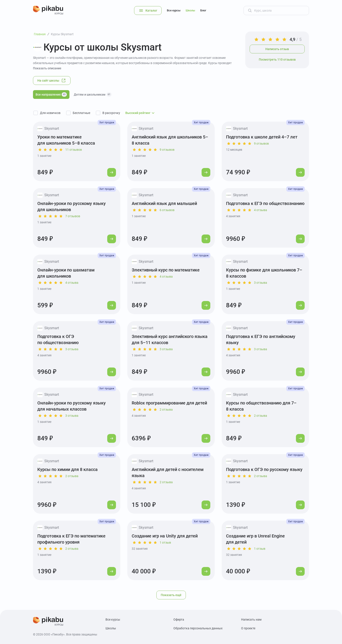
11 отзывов (74, 150)
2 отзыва (166, 409)
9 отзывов (167, 150)
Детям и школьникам (93, 94)
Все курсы (174, 10)
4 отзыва (261, 210)
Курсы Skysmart (62, 34)
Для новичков (50, 113)
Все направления (51, 94)
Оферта (179, 619)
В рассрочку (111, 113)
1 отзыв (165, 542)
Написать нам (251, 619)
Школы (190, 10)
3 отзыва (261, 283)
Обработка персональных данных (198, 628)
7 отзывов (73, 216)
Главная (40, 34)
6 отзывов (167, 210)
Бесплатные (81, 113)
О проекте (248, 628)
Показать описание (47, 68)
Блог (203, 10)
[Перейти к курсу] (112, 172)
